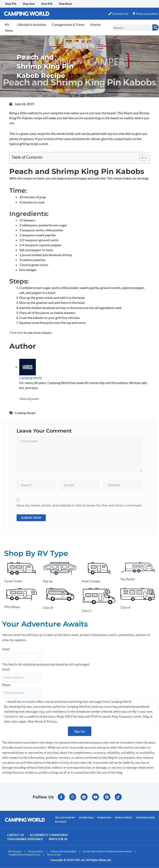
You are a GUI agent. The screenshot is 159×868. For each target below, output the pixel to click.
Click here (16, 333)
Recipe (32, 413)
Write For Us (65, 839)
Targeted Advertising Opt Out (24, 854)
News (9, 30)
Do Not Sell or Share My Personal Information (108, 851)
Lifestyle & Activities (32, 25)
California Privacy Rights (63, 851)
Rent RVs (57, 4)
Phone (6, 685)
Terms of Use (54, 854)
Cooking (20, 413)
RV (7, 25)
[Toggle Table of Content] (141, 158)
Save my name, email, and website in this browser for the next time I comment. (79, 505)
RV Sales (60, 822)
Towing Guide (142, 819)
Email (6, 649)
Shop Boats (80, 4)
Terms (39, 722)
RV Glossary (15, 851)
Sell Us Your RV (65, 819)
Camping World (31, 378)
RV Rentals (85, 819)
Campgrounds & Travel (68, 25)
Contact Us (17, 836)
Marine (95, 25)
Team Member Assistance (28, 839)
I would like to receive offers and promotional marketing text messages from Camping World (69, 702)
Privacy (52, 722)
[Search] (155, 28)
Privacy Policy (36, 851)
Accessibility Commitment (55, 836)
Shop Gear (35, 4)
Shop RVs (13, 4)
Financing (102, 819)
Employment (121, 819)
